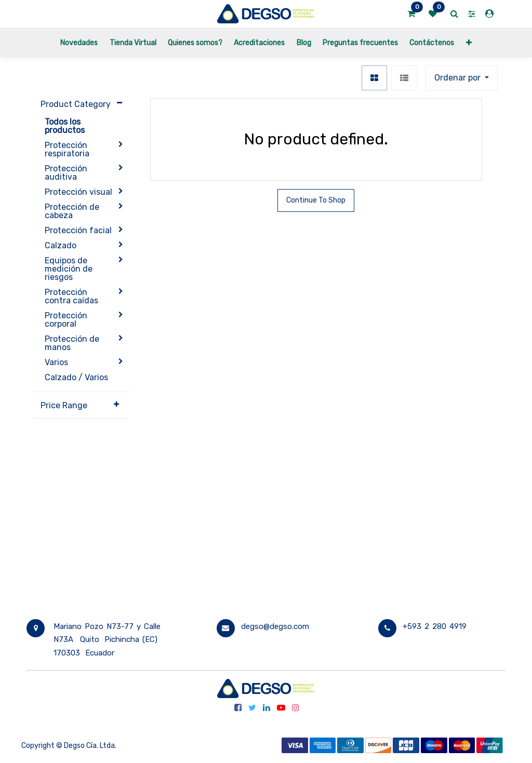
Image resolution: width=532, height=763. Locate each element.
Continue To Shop (316, 200)
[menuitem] (79, 42)
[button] (469, 42)
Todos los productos (65, 126)
